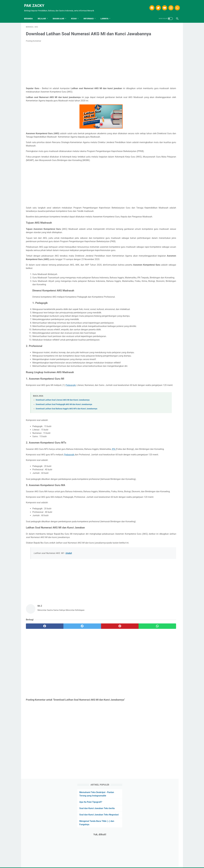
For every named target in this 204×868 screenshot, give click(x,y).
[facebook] (150, 5)
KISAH (76, 14)
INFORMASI (90, 14)
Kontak (115, 861)
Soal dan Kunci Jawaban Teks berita (157, 50)
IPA (115, 507)
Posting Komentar (34, 45)
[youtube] (163, 5)
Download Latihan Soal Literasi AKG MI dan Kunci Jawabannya (63, 458)
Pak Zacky (36, 3)
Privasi (107, 861)
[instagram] (169, 5)
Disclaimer (90, 861)
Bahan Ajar (60, 14)
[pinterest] (90, 708)
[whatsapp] (175, 5)
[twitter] (156, 5)
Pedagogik (76, 440)
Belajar (44, 14)
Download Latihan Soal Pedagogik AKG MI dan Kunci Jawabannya (64, 463)
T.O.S (99, 861)
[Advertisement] (77, 69)
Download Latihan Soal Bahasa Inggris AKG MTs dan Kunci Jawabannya (67, 467)
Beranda (30, 14)
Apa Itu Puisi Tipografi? (151, 43)
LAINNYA (106, 14)
